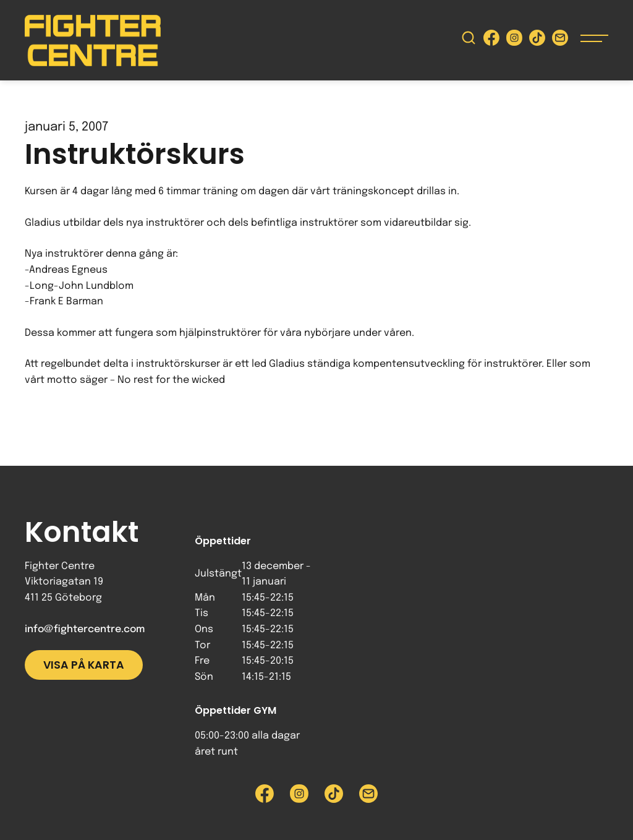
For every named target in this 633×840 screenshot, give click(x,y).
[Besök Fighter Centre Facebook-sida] (491, 41)
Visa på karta (84, 665)
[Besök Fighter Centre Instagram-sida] (514, 41)
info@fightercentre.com (85, 629)
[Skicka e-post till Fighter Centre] (560, 41)
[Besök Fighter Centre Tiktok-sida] (537, 41)
